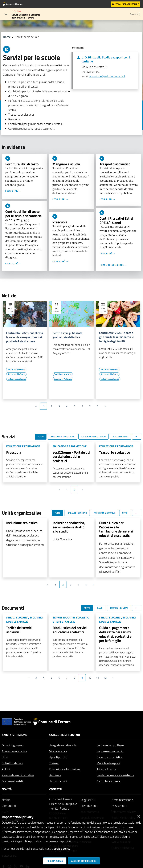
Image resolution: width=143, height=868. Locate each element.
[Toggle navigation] (6, 14)
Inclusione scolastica (22, 523)
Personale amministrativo (18, 775)
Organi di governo (13, 745)
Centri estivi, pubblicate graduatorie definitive (68, 335)
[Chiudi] (139, 816)
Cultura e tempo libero (110, 745)
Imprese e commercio (110, 751)
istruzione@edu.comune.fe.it (107, 76)
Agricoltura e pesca (108, 781)
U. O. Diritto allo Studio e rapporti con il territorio (106, 59)
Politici (6, 769)
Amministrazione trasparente (122, 803)
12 (105, 678)
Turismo (54, 763)
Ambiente (55, 775)
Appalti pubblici (58, 757)
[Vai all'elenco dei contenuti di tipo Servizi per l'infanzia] (16, 374)
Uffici (5, 757)
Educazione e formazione (65, 769)
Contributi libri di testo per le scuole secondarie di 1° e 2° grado (23, 216)
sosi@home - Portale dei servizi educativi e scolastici (71, 457)
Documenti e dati (12, 781)
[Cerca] (139, 14)
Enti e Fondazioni (12, 763)
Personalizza (55, 861)
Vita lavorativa (58, 751)
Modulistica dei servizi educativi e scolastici (70, 630)
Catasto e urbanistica (110, 757)
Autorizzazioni (58, 781)
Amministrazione (15, 735)
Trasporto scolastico (115, 164)
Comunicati (9, 806)
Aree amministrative (14, 751)
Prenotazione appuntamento (90, 809)
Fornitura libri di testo (22, 164)
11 (98, 678)
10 (90, 678)
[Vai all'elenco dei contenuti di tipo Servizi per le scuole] (16, 369)
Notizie (6, 800)
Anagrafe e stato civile (63, 745)
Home (7, 37)
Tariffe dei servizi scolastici (19, 630)
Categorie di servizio (65, 735)
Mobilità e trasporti (108, 763)
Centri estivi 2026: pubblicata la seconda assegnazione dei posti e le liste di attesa (25, 337)
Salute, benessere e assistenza (115, 775)
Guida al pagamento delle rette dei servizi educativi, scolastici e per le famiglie (115, 634)
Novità (7, 789)
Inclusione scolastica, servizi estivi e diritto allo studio (69, 527)
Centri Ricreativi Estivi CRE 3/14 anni (116, 220)
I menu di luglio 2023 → (113, 265)
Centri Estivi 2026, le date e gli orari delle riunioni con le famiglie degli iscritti (117, 337)
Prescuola (60, 222)
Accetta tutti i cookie (84, 861)
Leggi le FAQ (88, 800)
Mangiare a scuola (66, 164)
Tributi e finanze (106, 769)
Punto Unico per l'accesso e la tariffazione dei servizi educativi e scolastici (116, 529)
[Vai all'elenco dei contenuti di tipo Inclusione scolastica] (17, 379)
